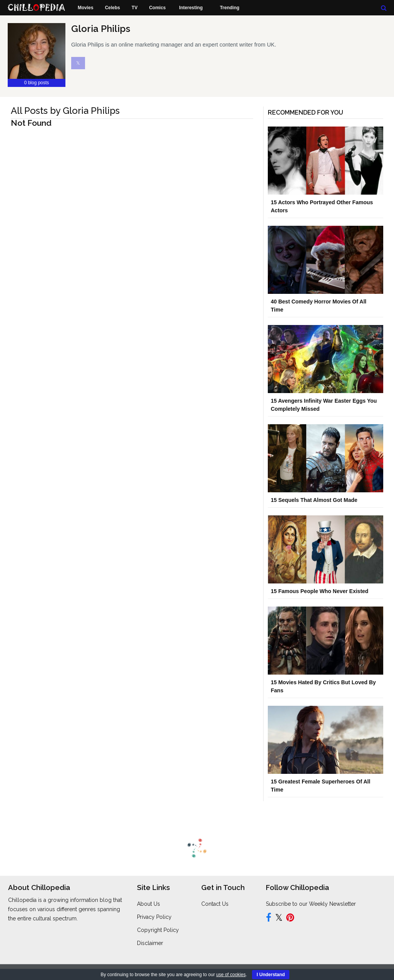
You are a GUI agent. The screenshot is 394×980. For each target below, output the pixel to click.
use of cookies (231, 975)
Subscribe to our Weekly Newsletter (311, 904)
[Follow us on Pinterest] (290, 919)
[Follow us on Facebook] (269, 919)
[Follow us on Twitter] (279, 919)
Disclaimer (150, 943)
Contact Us (215, 904)
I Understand (271, 975)
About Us (149, 904)
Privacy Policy (154, 917)
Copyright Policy (158, 930)
